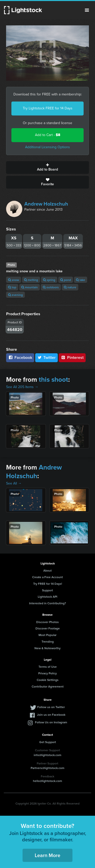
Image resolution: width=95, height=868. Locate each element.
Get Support (48, 742)
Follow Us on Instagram (51, 722)
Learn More (48, 855)
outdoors (51, 287)
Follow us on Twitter (51, 707)
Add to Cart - (48, 135)
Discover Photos (48, 622)
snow (14, 280)
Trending (48, 641)
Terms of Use (48, 667)
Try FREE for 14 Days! (48, 584)
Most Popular (48, 635)
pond (66, 280)
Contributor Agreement (48, 686)
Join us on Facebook (51, 715)
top (12, 287)
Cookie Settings (48, 680)
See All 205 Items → (22, 387)
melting (31, 280)
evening (15, 295)
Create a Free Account (48, 577)
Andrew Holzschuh (46, 204)
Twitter (47, 357)
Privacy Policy (48, 673)
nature (70, 287)
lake (81, 280)
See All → (14, 483)
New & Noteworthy (48, 648)
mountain (30, 287)
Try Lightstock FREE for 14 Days (48, 108)
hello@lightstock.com (48, 781)
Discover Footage (48, 628)
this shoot (53, 379)
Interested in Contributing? (48, 603)
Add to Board (48, 168)
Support (48, 590)
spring (49, 280)
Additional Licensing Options (48, 147)
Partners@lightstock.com (48, 768)
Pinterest (72, 357)
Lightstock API (48, 597)
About (48, 570)
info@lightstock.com (48, 755)
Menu (87, 10)
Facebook (20, 357)
